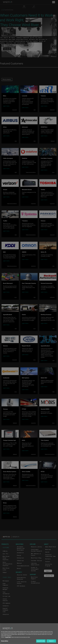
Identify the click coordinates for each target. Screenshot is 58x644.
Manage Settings (5, 642)
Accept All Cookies (41, 642)
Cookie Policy (8, 638)
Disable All (51, 642)
